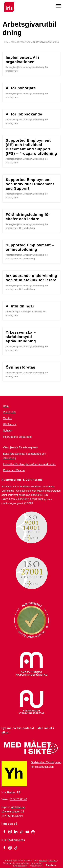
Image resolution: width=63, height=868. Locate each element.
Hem (6, 42)
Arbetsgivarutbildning (34, 67)
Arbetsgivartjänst (14, 67)
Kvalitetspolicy (20, 866)
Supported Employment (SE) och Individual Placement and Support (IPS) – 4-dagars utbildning (31, 147)
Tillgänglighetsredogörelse (16, 863)
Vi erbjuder (9, 412)
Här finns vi (10, 424)
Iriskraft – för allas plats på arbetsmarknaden (30, 464)
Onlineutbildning (27, 228)
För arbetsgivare (21, 42)
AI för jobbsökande (24, 114)
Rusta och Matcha (14, 470)
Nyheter (8, 431)
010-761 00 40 (18, 799)
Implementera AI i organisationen (23, 60)
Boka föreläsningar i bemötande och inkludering (25, 456)
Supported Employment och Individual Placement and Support (30, 184)
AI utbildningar (20, 306)
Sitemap (43, 860)
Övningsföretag (21, 367)
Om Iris (7, 418)
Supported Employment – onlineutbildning (30, 247)
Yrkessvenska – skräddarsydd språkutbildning (21, 337)
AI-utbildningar (13, 312)
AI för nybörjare (21, 88)
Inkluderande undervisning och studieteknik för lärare (31, 278)
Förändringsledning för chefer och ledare (28, 217)
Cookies (53, 860)
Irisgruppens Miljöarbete (17, 437)
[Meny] (59, 6)
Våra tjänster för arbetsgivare (20, 448)
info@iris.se (18, 807)
